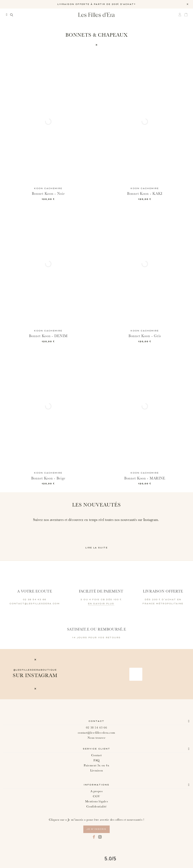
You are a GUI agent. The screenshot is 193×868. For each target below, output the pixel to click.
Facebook (94, 837)
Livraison (96, 771)
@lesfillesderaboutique (35, 670)
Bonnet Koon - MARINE (145, 478)
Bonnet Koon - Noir (48, 194)
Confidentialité (97, 806)
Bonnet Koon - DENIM (48, 336)
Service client (97, 749)
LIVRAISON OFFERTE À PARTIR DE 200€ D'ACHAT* (96, 4)
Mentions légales (97, 801)
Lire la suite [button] (96, 548)
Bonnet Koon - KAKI (145, 194)
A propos (97, 791)
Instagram (100, 837)
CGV (96, 796)
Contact (96, 721)
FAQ (96, 760)
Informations (97, 785)
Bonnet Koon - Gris (145, 336)
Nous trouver (96, 738)
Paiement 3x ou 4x (96, 765)
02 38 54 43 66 (96, 728)
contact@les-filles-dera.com (96, 733)
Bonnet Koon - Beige (48, 478)
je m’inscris (96, 829)
